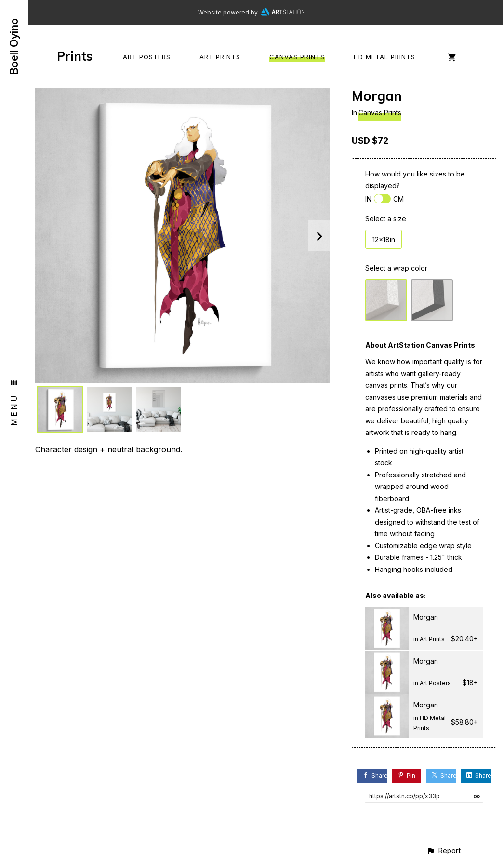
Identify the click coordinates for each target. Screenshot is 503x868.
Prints (75, 56)
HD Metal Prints (384, 57)
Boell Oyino (14, 47)
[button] (443, 850)
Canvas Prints (297, 57)
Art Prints (220, 57)
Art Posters (147, 57)
